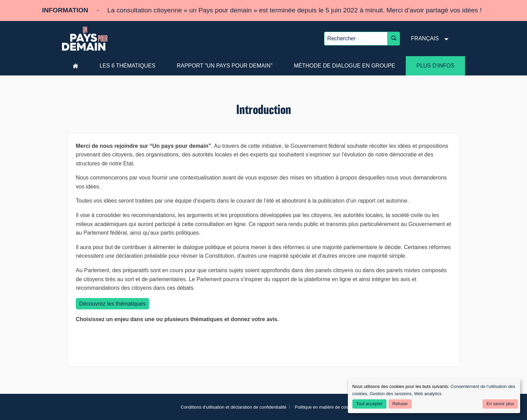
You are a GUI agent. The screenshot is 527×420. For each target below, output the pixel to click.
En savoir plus (500, 404)
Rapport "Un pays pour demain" (225, 66)
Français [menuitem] (425, 38)
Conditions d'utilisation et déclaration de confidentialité (233, 407)
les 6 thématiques (127, 66)
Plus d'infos (435, 66)
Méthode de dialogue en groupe (344, 66)
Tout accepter (369, 404)
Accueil (75, 66)
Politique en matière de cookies (325, 407)
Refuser (400, 404)
